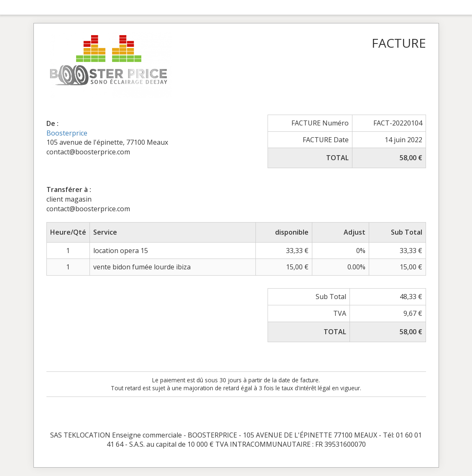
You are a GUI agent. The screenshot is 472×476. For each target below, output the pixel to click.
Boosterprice (67, 133)
